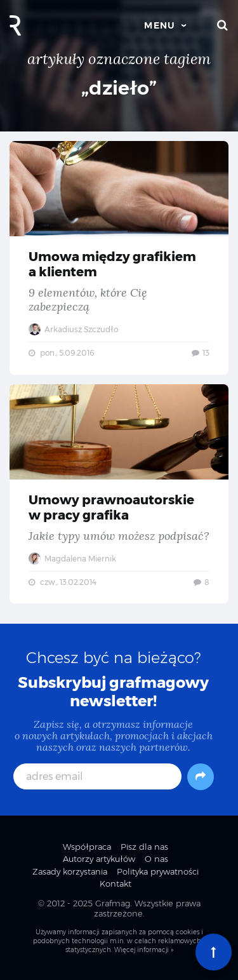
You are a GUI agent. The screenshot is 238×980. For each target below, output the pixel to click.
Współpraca (87, 847)
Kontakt (116, 883)
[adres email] (98, 776)
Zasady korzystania (70, 871)
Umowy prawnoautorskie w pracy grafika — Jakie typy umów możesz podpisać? (119, 494)
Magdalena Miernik (72, 559)
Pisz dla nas (144, 847)
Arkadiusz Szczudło (73, 329)
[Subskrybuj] (201, 777)
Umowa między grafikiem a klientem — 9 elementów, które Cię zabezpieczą (119, 258)
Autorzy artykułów (99, 859)
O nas (156, 859)
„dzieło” (119, 88)
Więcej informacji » (144, 950)
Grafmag (113, 903)
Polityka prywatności (158, 871)
